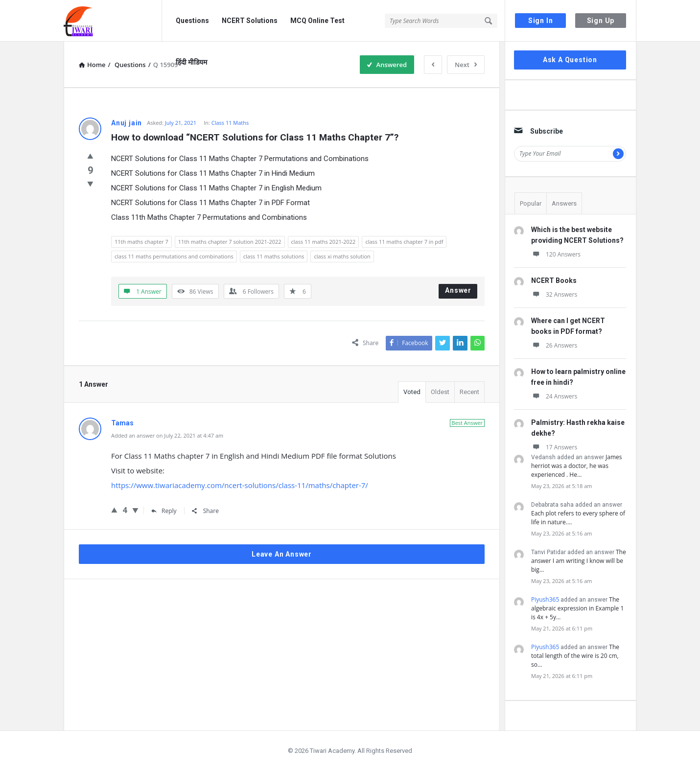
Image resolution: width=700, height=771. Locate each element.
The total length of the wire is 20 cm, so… (575, 656)
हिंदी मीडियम (191, 62)
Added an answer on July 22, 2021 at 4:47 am (167, 435)
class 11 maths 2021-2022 (324, 242)
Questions (192, 21)
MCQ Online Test (317, 21)
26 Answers (554, 345)
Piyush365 (545, 599)
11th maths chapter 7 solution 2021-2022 (230, 242)
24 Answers (554, 396)
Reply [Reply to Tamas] (164, 511)
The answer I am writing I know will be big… (579, 561)
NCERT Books (554, 280)
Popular (531, 203)
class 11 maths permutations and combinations (174, 256)
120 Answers (556, 254)
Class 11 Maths (230, 123)
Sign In (541, 21)
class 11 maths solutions (274, 256)
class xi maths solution (342, 256)
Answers (564, 203)
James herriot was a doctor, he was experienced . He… (576, 466)
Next (466, 65)
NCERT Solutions (250, 21)
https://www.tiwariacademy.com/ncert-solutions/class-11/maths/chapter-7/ (240, 485)
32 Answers (554, 294)
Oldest (440, 392)
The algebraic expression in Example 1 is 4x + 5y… (577, 608)
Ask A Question (570, 60)
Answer (458, 290)
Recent (469, 392)
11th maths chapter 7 (141, 242)
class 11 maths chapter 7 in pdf (404, 242)
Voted (412, 392)
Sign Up (601, 21)
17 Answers (554, 447)
